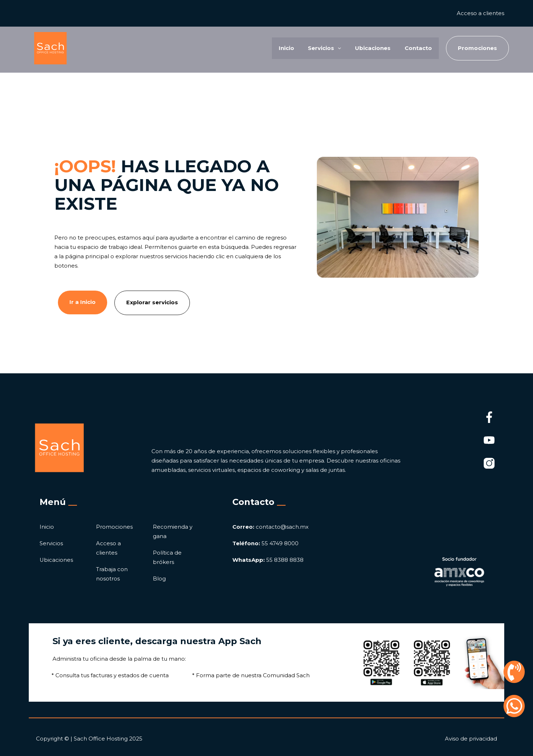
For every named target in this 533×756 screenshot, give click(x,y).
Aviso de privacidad (471, 738)
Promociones (114, 527)
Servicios (51, 543)
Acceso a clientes (480, 13)
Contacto (418, 48)
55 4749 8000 (265, 543)
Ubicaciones (372, 48)
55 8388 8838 (268, 560)
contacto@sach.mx (270, 527)
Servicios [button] (323, 48)
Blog (159, 579)
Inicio (285, 48)
